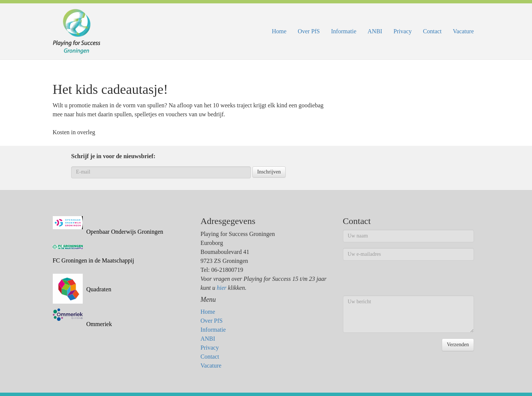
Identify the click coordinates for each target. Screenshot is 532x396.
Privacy (403, 31)
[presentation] (400, 281)
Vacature (463, 31)
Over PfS (309, 31)
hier (222, 288)
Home (279, 31)
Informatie (344, 31)
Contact (432, 31)
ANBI (375, 31)
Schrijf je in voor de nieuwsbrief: (113, 156)
